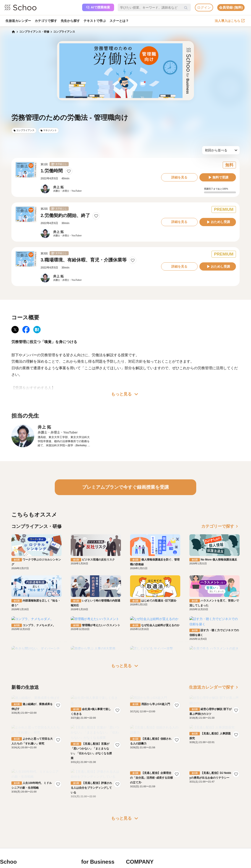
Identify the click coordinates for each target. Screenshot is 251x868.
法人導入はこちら (230, 21)
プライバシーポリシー (48, 843)
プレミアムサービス (47, 817)
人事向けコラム (97, 830)
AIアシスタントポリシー (49, 850)
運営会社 (137, 817)
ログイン (204, 7)
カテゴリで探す (46, 21)
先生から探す (70, 21)
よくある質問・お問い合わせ (52, 823)
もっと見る (125, 394)
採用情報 (137, 830)
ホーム (10, 817)
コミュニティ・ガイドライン (52, 836)
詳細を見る (179, 177)
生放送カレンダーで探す (214, 667)
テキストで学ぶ (95, 21)
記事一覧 (11, 850)
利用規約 (40, 830)
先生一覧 (11, 843)
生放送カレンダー (18, 21)
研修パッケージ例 (98, 823)
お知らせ (11, 823)
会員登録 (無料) (231, 7)
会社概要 (137, 823)
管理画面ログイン (98, 836)
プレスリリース (141, 836)
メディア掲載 (140, 843)
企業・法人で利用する (101, 817)
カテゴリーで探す (220, 526)
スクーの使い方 (16, 836)
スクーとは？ (119, 21)
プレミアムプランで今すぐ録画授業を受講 (125, 487)
